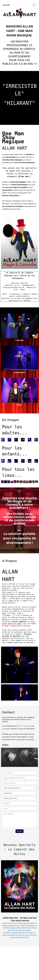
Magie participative (9, 926)
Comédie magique (9, 928)
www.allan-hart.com (10, 923)
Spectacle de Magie (11, 933)
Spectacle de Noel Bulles (27, 928)
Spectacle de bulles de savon (19, 935)
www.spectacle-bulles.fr (28, 923)
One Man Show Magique (27, 926)
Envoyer (19, 831)
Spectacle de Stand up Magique (19, 930)
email (4, 729)
